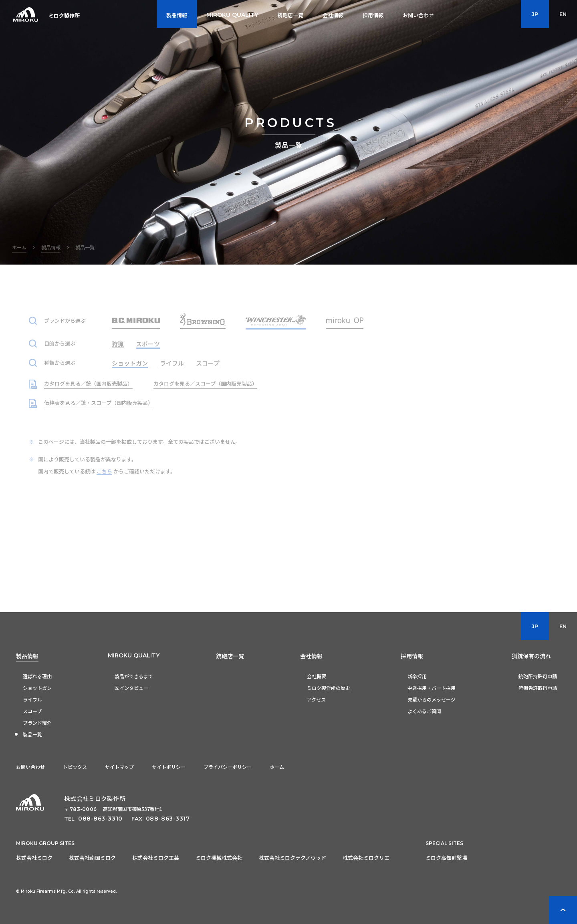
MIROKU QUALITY (134, 655)
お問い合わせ (30, 767)
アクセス (316, 699)
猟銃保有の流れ (531, 656)
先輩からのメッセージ (432, 699)
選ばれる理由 (37, 676)
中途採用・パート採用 (432, 688)
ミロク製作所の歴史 (329, 688)
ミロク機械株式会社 (219, 858)
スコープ (32, 711)
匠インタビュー (131, 688)
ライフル (32, 699)
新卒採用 (417, 676)
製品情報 (27, 656)
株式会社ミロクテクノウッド (293, 858)
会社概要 (317, 676)
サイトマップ (119, 767)
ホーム (277, 767)
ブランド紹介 (37, 723)
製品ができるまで (134, 676)
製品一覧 (32, 734)
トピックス (75, 767)
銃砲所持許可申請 (538, 676)
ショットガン (37, 688)
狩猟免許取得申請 (538, 688)
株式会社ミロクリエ (366, 858)
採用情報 (412, 656)
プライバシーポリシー (228, 767)
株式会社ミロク (34, 858)
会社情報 (311, 656)
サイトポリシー (169, 767)
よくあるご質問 (424, 711)
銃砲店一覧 (230, 656)
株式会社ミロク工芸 (156, 858)
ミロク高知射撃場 (446, 858)
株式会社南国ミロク (92, 858)
